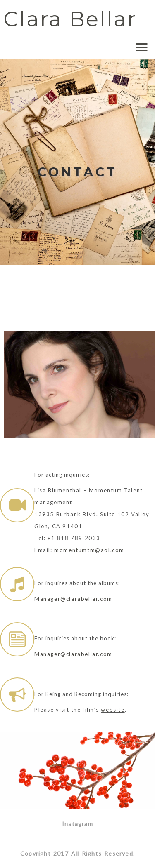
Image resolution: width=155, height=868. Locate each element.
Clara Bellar (70, 19)
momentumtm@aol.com (89, 550)
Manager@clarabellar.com (73, 599)
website (113, 710)
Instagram (77, 824)
